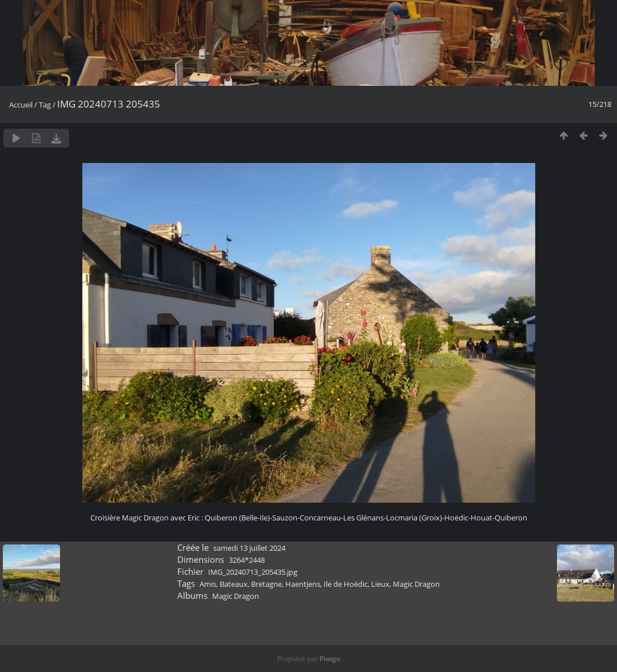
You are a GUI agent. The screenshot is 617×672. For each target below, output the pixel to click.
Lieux (380, 584)
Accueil (21, 105)
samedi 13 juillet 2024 (249, 548)
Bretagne (266, 584)
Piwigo (330, 659)
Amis (208, 584)
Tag (45, 105)
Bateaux (234, 584)
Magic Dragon (416, 584)
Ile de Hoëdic (346, 584)
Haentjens (303, 584)
